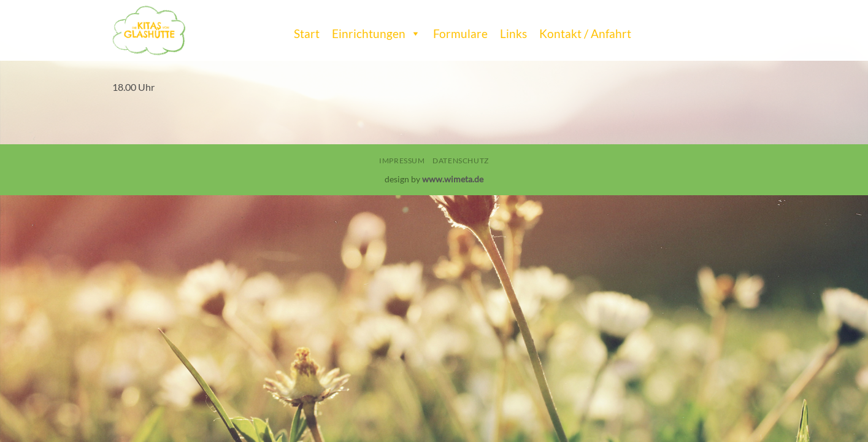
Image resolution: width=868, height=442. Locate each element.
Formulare (460, 33)
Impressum (402, 161)
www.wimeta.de (453, 179)
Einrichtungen (376, 31)
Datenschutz (461, 161)
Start (307, 33)
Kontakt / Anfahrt (585, 33)
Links (513, 33)
